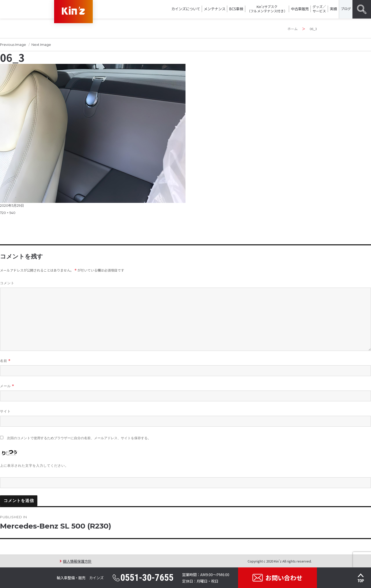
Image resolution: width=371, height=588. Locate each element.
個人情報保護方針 (77, 561)
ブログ (346, 9)
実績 (333, 9)
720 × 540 (8, 213)
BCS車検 (236, 9)
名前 (5, 361)
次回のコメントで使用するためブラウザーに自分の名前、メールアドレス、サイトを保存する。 (79, 438)
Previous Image (13, 45)
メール (7, 386)
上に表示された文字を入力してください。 (34, 465)
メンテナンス (215, 9)
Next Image (41, 45)
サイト (5, 411)
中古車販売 (300, 9)
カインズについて (186, 9)
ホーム (293, 29)
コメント (7, 283)
